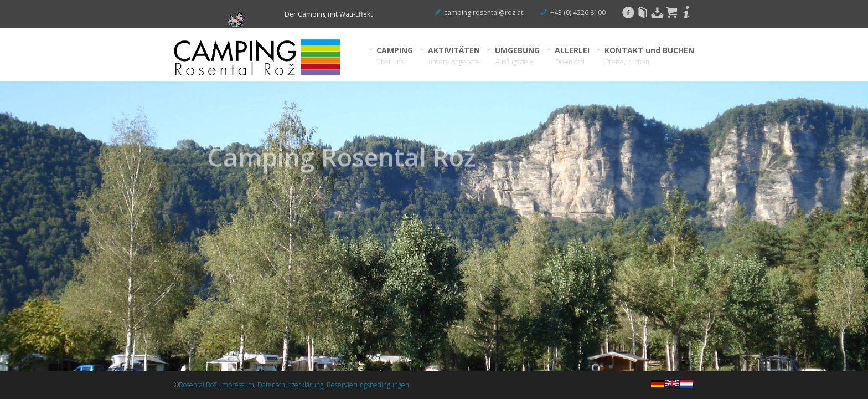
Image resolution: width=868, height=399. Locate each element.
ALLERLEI (572, 56)
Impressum (237, 385)
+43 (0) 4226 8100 (578, 12)
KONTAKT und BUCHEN (650, 56)
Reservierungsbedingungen (368, 385)
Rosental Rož (198, 385)
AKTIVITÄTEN (454, 56)
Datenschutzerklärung (290, 385)
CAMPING (395, 56)
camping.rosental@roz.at (484, 12)
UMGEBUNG (518, 56)
